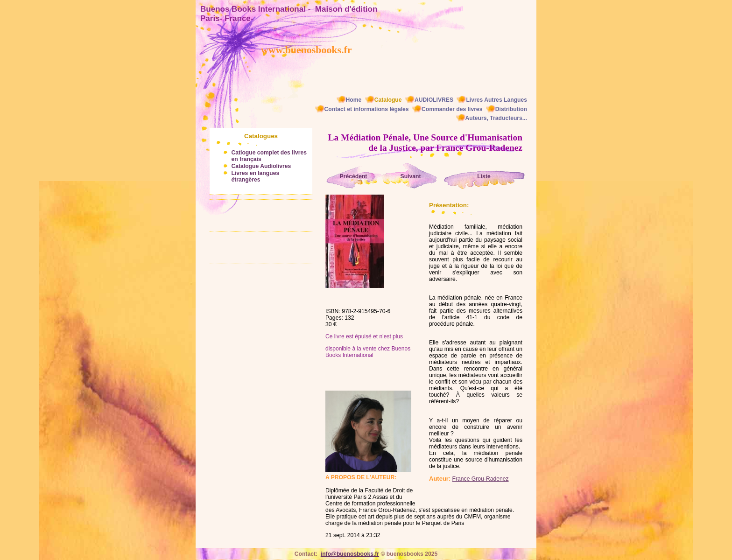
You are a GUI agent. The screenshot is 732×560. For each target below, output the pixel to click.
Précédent (354, 176)
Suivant (411, 176)
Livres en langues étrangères (255, 176)
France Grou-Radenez (481, 479)
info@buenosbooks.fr (350, 554)
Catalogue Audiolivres (261, 166)
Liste (484, 176)
